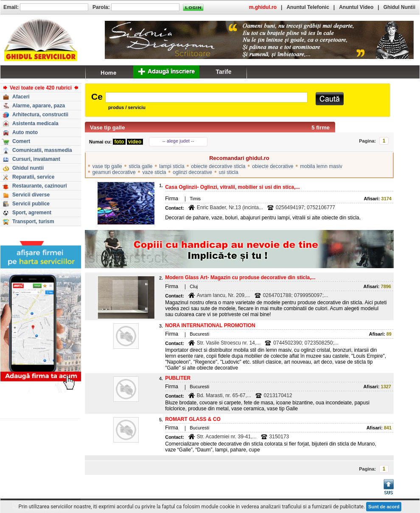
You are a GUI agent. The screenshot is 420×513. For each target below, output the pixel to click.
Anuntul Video (356, 7)
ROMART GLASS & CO (193, 419)
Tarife (223, 72)
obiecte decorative (273, 166)
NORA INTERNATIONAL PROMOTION (210, 325)
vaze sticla (154, 172)
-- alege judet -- (178, 141)
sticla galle (140, 166)
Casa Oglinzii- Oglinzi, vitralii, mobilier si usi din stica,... (232, 187)
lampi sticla (172, 166)
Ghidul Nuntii (399, 7)
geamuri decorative (114, 172)
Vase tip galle (107, 128)
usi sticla (229, 172)
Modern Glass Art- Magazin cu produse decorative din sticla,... (240, 278)
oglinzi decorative (192, 172)
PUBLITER (178, 378)
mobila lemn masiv (321, 166)
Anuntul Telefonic (308, 7)
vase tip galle (107, 166)
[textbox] (206, 97)
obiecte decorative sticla (218, 166)
